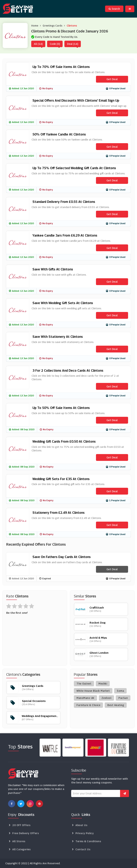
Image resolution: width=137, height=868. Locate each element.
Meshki (103, 684)
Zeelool (106, 698)
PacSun (123, 698)
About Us (81, 825)
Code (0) (55, 44)
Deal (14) (73, 44)
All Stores (19, 841)
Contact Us (83, 849)
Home (35, 26)
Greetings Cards (52, 26)
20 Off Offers (21, 825)
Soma (120, 691)
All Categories (21, 849)
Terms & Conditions (88, 841)
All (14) (38, 44)
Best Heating (116, 705)
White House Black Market (93, 691)
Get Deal (112, 79)
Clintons (72, 26)
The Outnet (84, 684)
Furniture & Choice (88, 705)
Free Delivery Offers (26, 833)
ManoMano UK (85, 698)
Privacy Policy (85, 833)
